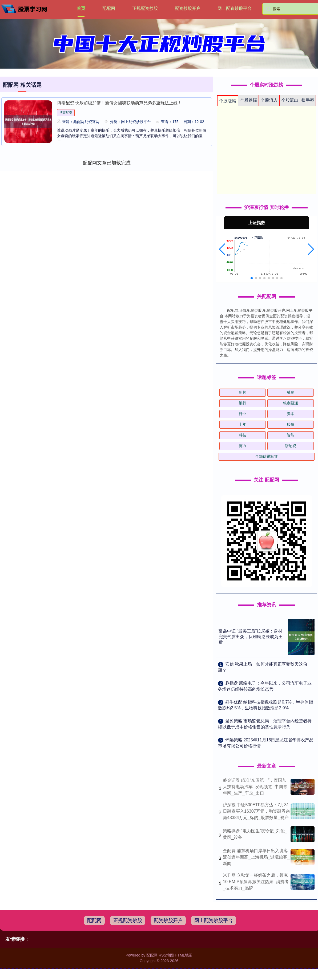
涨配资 (291, 446)
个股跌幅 (248, 100)
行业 (243, 414)
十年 (243, 424)
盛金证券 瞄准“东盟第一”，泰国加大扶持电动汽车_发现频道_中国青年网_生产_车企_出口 (255, 787)
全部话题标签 (267, 456)
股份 (291, 424)
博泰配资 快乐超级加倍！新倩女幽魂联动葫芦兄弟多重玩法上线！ (119, 103)
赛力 (243, 446)
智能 (291, 435)
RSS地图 (166, 955)
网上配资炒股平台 (235, 8)
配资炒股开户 (188, 8)
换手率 (308, 100)
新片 (243, 392)
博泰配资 (66, 113)
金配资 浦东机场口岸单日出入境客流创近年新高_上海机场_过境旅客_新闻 (256, 857)
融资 (291, 392)
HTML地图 (184, 955)
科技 (243, 435)
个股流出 (290, 100)
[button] (222, 249)
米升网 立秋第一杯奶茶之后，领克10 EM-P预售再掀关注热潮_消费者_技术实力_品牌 (256, 882)
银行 (243, 403)
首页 (81, 8)
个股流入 (269, 100)
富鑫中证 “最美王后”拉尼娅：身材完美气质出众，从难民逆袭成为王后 (251, 637)
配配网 (109, 8)
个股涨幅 (228, 101)
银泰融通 (291, 403)
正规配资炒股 (145, 8)
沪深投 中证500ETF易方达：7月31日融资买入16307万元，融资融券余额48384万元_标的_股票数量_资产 (257, 811)
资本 (291, 414)
